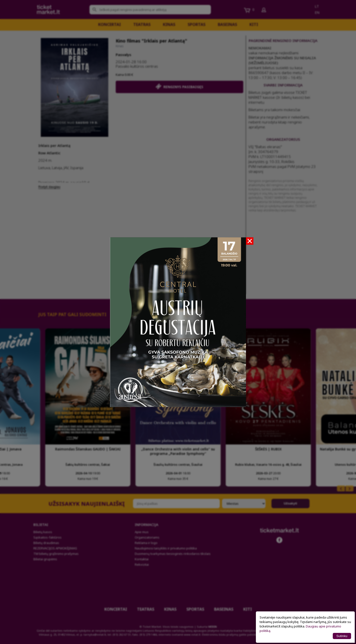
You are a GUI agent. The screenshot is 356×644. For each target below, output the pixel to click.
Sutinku (342, 636)
